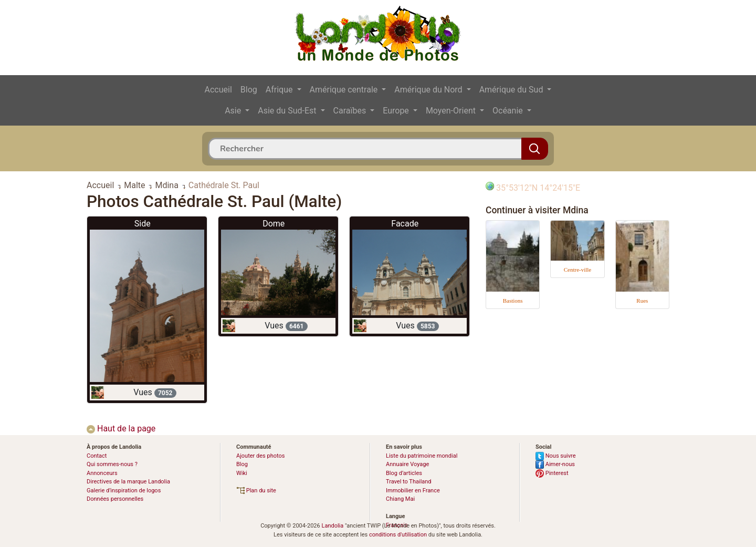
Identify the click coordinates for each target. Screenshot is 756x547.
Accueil (218, 90)
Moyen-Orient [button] (452, 111)
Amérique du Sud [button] (512, 90)
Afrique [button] (280, 90)
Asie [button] (234, 111)
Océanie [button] (509, 111)
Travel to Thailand (409, 482)
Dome (274, 224)
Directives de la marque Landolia (128, 482)
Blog (249, 90)
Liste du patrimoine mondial (422, 456)
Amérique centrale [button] (345, 90)
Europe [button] (397, 111)
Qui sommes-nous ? (112, 464)
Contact (97, 456)
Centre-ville (578, 270)
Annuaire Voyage (407, 464)
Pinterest (552, 473)
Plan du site (256, 491)
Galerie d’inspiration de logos (124, 491)
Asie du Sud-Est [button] (288, 111)
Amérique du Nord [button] (429, 90)
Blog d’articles (404, 473)
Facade (405, 224)
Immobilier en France (413, 491)
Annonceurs (102, 473)
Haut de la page (121, 429)
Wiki (242, 473)
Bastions (513, 301)
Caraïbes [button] (351, 111)
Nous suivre (556, 456)
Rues (642, 301)
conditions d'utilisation (398, 535)
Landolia (332, 526)
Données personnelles (115, 499)
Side (143, 224)
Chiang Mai (400, 499)
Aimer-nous (555, 464)
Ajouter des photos (260, 456)
